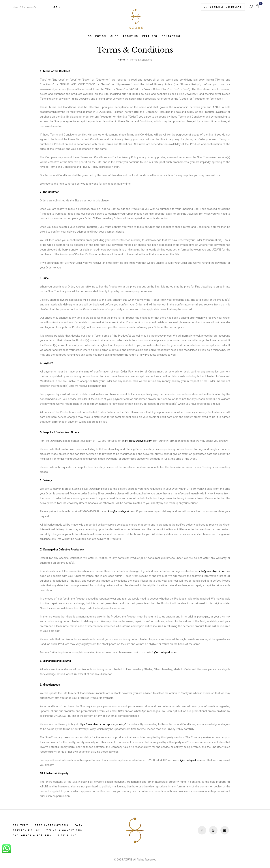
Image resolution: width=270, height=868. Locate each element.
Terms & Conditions (64, 830)
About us (130, 36)
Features (150, 36)
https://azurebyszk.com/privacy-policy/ (102, 724)
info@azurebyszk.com (139, 441)
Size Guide (67, 835)
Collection (97, 36)
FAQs (79, 825)
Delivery (21, 825)
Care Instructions (51, 825)
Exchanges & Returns (32, 835)
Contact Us (171, 36)
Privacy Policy (27, 830)
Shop (114, 36)
